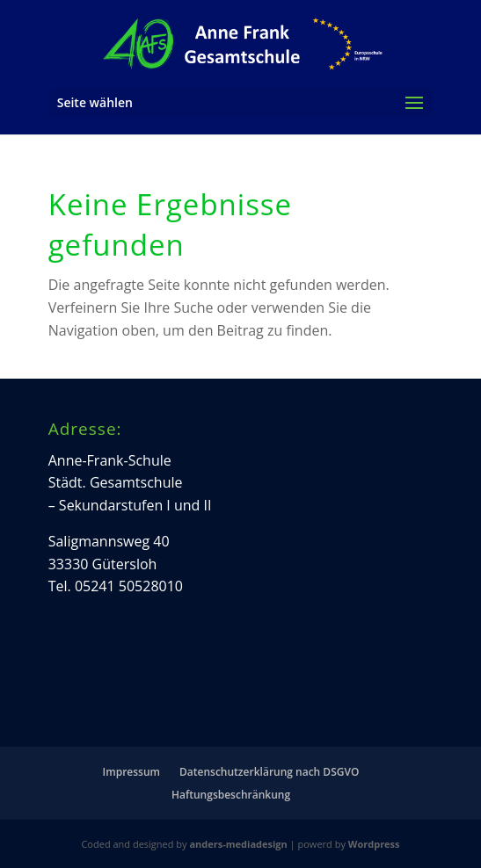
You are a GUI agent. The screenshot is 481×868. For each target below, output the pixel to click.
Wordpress (374, 844)
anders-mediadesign (238, 844)
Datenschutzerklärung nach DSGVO (269, 772)
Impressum (131, 772)
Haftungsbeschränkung (231, 795)
